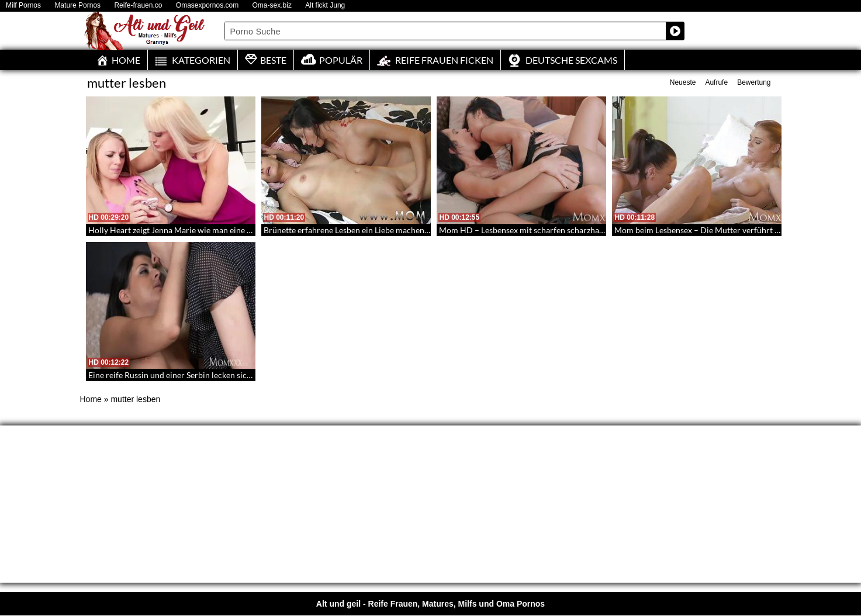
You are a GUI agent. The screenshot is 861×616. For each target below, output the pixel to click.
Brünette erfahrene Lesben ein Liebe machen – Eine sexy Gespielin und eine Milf (407, 230)
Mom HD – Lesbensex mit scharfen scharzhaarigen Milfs (541, 230)
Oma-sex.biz (272, 6)
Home (91, 399)
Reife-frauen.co (138, 6)
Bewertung (754, 82)
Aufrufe (716, 82)
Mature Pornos (77, 6)
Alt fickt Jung (325, 6)
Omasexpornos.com (207, 6)
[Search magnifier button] (675, 31)
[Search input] (445, 31)
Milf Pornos (23, 6)
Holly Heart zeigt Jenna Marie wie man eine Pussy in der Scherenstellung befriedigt (238, 230)
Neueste (683, 82)
